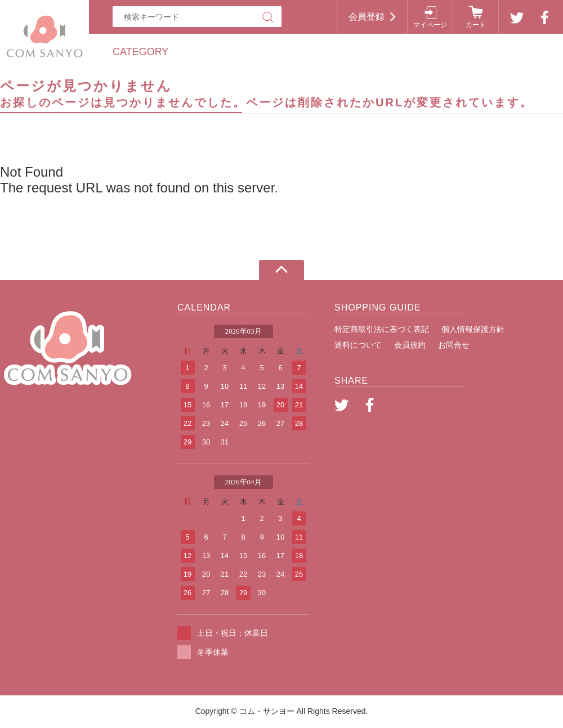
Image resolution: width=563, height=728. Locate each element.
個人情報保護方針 (473, 329)
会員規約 (410, 345)
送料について (358, 345)
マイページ (430, 25)
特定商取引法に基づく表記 (382, 329)
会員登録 (367, 17)
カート (476, 25)
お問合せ (454, 345)
